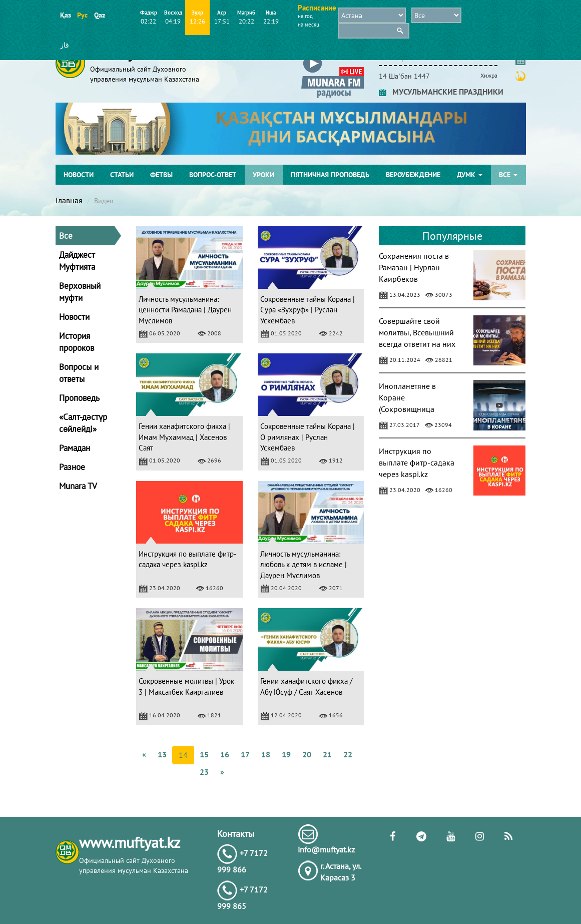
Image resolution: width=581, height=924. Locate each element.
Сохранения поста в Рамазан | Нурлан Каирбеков (414, 267)
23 (204, 772)
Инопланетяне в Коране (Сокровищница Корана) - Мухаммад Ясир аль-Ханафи (414, 409)
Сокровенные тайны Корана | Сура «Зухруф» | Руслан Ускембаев (308, 310)
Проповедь (79, 398)
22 (348, 754)
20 (307, 754)
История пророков (77, 342)
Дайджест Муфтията (77, 261)
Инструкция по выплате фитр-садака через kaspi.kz (417, 463)
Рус (82, 15)
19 (286, 754)
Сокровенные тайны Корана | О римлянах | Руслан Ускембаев (308, 437)
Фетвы (161, 175)
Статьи (122, 175)
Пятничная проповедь (330, 175)
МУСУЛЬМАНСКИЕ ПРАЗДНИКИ (441, 92)
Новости (79, 175)
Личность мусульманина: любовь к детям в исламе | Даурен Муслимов (304, 565)
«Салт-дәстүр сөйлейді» (83, 423)
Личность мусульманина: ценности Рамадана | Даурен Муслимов (185, 310)
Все (508, 175)
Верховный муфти (80, 292)
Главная (69, 200)
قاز (65, 45)
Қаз (65, 15)
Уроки (263, 175)
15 (204, 754)
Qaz (99, 15)
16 (225, 754)
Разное (72, 467)
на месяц (309, 25)
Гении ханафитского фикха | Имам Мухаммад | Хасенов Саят (184, 437)
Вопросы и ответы (79, 373)
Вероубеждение (413, 175)
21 (327, 754)
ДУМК (470, 175)
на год (305, 16)
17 (245, 754)
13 (162, 754)
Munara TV (78, 486)
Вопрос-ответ (213, 175)
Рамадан (75, 448)
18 (266, 754)
